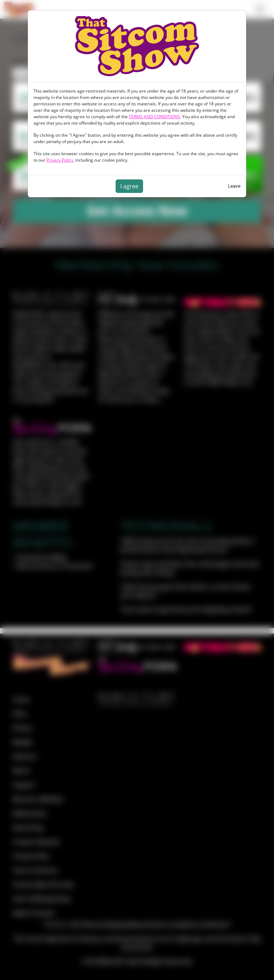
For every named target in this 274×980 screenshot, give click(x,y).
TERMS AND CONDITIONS (154, 117)
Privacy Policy (60, 160)
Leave (234, 186)
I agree (129, 186)
